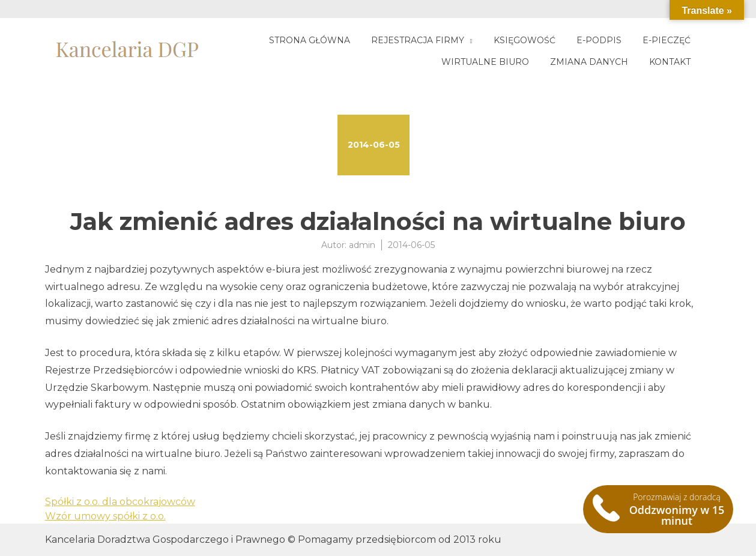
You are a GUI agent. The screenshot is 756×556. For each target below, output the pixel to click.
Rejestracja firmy (418, 40)
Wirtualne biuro (485, 62)
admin (362, 245)
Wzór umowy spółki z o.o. (105, 516)
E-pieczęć (667, 40)
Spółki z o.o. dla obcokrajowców (120, 502)
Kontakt (670, 62)
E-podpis (599, 40)
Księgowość (525, 40)
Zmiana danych (589, 62)
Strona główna (310, 40)
